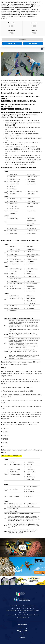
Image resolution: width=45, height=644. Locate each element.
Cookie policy (22, 628)
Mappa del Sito (23, 631)
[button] (43, 3)
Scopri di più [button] (23, 39)
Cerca (22, 634)
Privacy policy (22, 625)
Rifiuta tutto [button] (12, 44)
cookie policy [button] (28, 8)
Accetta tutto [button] (33, 44)
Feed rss (22, 637)
